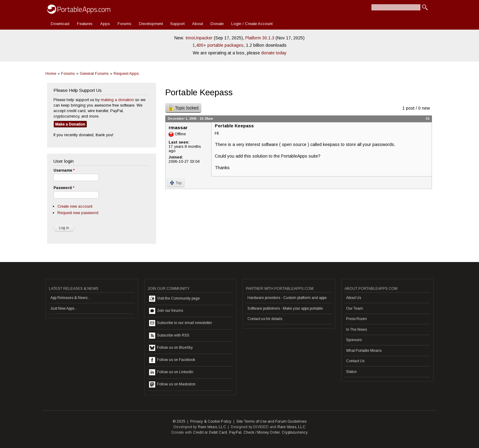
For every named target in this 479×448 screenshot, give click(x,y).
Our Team (355, 308)
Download (60, 24)
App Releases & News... (70, 298)
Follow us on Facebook (172, 360)
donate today (274, 53)
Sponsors (354, 340)
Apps (105, 24)
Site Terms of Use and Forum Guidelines (272, 421)
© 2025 (179, 421)
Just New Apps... (64, 308)
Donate (217, 24)
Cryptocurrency (295, 432)
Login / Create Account (252, 24)
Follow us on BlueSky (171, 348)
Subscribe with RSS (169, 336)
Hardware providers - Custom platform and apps (287, 298)
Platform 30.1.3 (260, 38)
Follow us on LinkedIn (171, 372)
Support (177, 24)
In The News (357, 330)
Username (64, 170)
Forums (124, 24)
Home (51, 73)
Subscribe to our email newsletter (181, 323)
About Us (354, 298)
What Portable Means (364, 351)
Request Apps (126, 73)
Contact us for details (265, 319)
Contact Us (355, 361)
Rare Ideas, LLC (212, 427)
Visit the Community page (174, 299)
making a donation (117, 100)
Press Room (357, 319)
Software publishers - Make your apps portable (285, 308)
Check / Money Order (262, 432)
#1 (428, 118)
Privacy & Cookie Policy (211, 421)
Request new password (78, 213)
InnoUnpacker (199, 38)
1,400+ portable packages (218, 45)
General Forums (94, 73)
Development (151, 24)
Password (64, 188)
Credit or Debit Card (210, 432)
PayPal (235, 432)
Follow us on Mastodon (172, 384)
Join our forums (166, 311)
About (197, 24)
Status (351, 372)
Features (85, 24)
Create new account (75, 206)
